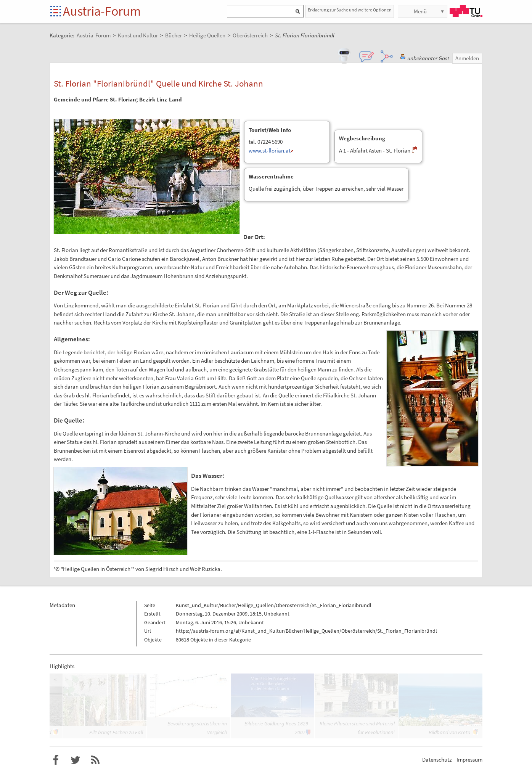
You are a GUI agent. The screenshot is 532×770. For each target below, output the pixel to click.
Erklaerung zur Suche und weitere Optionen (350, 10)
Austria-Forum (102, 11)
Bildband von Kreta (450, 732)
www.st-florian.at (270, 150)
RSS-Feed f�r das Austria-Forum (95, 760)
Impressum (469, 760)
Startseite (56, 12)
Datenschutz (437, 760)
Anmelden (467, 58)
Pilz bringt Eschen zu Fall (116, 732)
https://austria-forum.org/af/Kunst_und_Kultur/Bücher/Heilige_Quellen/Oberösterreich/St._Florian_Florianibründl (306, 631)
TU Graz (466, 11)
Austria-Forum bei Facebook (56, 760)
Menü (420, 11)
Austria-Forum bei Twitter (76, 760)
